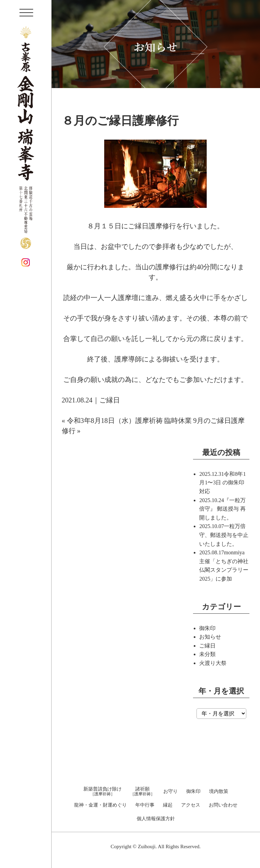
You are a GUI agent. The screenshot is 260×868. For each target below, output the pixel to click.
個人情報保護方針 (156, 819)
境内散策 (219, 792)
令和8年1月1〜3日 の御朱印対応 (222, 483)
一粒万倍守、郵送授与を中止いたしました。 (224, 535)
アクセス (191, 805)
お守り (170, 792)
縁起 (168, 805)
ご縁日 (110, 400)
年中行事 (145, 805)
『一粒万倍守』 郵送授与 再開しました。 (222, 509)
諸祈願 (142, 792)
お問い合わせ (223, 805)
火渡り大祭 (213, 663)
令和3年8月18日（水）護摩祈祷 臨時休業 (129, 421)
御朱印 (207, 628)
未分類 (207, 654)
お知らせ (210, 637)
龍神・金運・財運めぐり (100, 805)
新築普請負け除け (102, 792)
